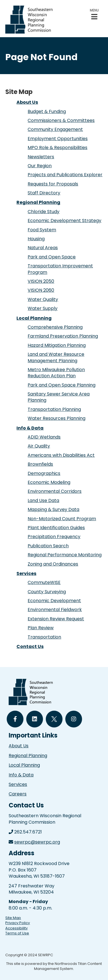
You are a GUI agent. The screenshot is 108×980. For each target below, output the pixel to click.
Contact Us (30, 646)
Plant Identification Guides (56, 528)
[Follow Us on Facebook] (15, 719)
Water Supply (43, 308)
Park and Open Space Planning (62, 385)
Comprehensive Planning (55, 327)
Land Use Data (43, 500)
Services (26, 573)
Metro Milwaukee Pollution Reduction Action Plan (56, 373)
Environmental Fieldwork (55, 610)
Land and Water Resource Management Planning (56, 357)
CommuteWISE (44, 582)
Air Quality (39, 446)
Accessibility (16, 928)
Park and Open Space (52, 257)
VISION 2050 (41, 281)
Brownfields (40, 464)
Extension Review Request (56, 619)
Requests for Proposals (53, 184)
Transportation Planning (54, 409)
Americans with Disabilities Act (61, 455)
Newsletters (41, 157)
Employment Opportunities (58, 139)
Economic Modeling (49, 482)
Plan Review (41, 628)
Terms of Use (17, 933)
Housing (36, 239)
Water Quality (43, 299)
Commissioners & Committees (61, 120)
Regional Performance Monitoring (65, 555)
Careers (18, 794)
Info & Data (30, 428)
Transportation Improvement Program (60, 269)
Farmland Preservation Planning (63, 336)
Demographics (44, 473)
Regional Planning (38, 202)
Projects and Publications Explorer (65, 175)
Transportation (44, 637)
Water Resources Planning (57, 418)
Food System (42, 230)
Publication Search (48, 546)
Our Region (40, 166)
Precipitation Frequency (54, 537)
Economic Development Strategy (64, 221)
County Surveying (47, 592)
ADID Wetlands (44, 437)
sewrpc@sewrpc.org (37, 842)
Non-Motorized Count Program (62, 519)
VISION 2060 (41, 290)
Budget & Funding (47, 111)
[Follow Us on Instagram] (74, 719)
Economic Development (54, 601)
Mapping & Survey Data (53, 509)
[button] (94, 14)
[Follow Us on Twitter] (54, 719)
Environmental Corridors (55, 491)
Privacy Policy (18, 923)
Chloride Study (44, 212)
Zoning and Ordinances (53, 564)
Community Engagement (55, 129)
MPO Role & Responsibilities (57, 148)
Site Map (13, 918)
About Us (27, 102)
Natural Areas (43, 248)
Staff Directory (44, 193)
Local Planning (34, 318)
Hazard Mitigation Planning (57, 345)
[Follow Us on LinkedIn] (35, 719)
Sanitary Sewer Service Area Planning (59, 397)
